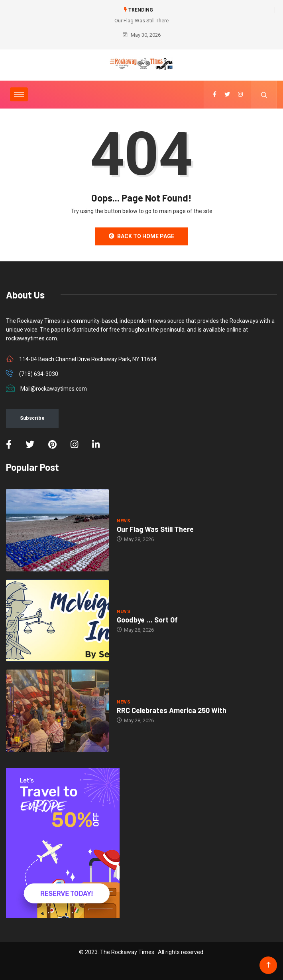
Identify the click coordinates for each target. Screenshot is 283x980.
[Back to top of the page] (268, 965)
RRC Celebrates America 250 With (172, 710)
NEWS (124, 521)
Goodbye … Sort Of (147, 620)
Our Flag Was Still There (141, 21)
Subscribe (32, 418)
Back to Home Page (141, 236)
